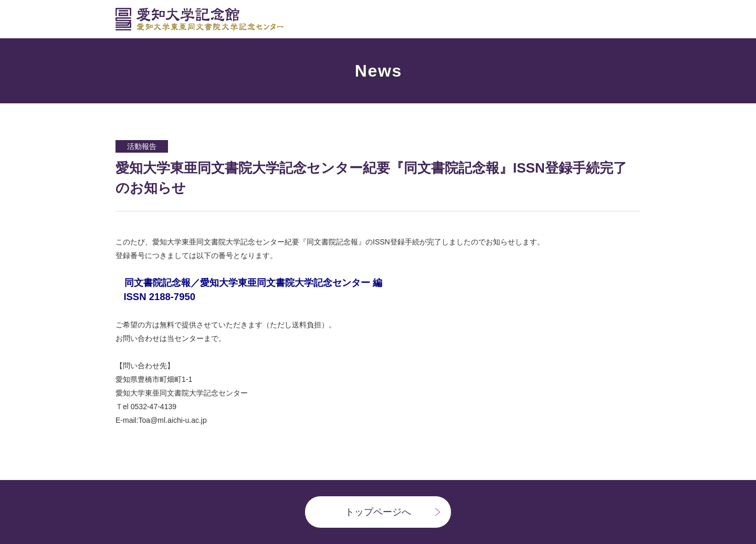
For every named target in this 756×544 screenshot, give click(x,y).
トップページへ (378, 512)
